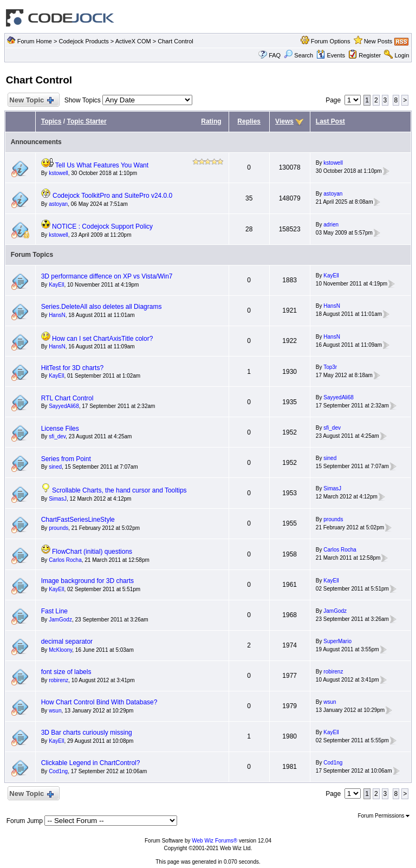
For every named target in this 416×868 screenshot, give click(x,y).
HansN (57, 315)
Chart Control (175, 41)
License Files (60, 429)
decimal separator (67, 642)
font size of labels (66, 672)
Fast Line (54, 611)
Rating (211, 121)
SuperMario (337, 641)
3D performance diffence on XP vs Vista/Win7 (107, 276)
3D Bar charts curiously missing (87, 733)
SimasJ (58, 499)
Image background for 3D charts (87, 581)
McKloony (60, 650)
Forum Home (35, 41)
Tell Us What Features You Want (102, 165)
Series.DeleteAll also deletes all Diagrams (102, 307)
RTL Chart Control (67, 398)
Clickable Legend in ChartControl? (91, 763)
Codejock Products (83, 41)
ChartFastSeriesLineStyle (78, 520)
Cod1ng (58, 771)
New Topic (31, 101)
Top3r (330, 367)
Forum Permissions (383, 816)
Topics (51, 121)
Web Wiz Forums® (214, 841)
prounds (58, 528)
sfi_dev (57, 436)
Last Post (330, 121)
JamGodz (60, 620)
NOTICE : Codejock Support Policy (102, 226)
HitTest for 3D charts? (72, 368)
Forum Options (331, 41)
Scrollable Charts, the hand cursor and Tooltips (119, 490)
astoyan (58, 204)
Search (298, 55)
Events (331, 55)
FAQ (275, 55)
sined (55, 467)
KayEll (56, 285)
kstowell (58, 173)
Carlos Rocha (65, 560)
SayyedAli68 (64, 406)
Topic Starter (86, 121)
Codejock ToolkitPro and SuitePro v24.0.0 (112, 196)
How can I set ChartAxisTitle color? (102, 339)
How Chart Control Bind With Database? (99, 702)
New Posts (378, 41)
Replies (249, 121)
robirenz (58, 680)
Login (402, 55)
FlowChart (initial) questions (92, 552)
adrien (331, 225)
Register (370, 55)
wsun (55, 711)
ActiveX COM (133, 41)
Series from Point (66, 459)
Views (284, 121)
